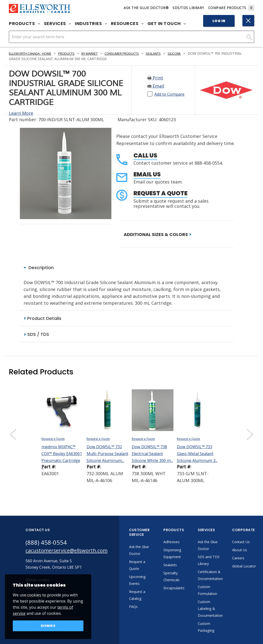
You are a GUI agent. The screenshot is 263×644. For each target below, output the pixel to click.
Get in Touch (167, 24)
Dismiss (48, 625)
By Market (101, 53)
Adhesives (185, 542)
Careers (254, 559)
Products (24, 24)
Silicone (196, 53)
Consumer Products (137, 53)
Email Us (147, 174)
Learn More (21, 113)
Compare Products (231, 8)
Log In (219, 21)
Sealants (172, 53)
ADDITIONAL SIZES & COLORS (158, 234)
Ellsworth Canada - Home (34, 53)
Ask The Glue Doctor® (146, 8)
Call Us (145, 155)
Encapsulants (188, 589)
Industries (91, 24)
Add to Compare (172, 94)
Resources (127, 24)
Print (155, 78)
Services (58, 24)
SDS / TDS (36, 335)
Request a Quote (160, 193)
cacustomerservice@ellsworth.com (73, 552)
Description (39, 268)
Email (156, 86)
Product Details (42, 319)
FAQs (146, 607)
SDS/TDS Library (188, 8)
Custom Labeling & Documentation (225, 609)
